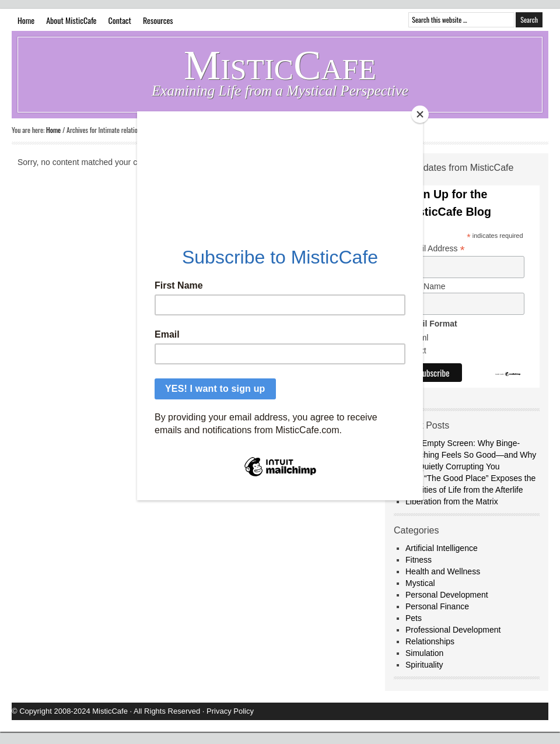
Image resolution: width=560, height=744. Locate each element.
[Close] (420, 114)
